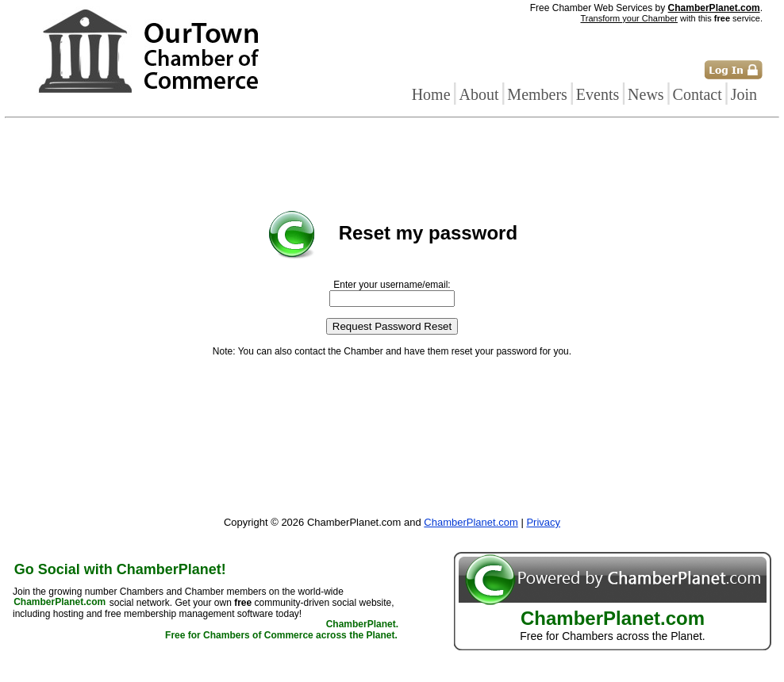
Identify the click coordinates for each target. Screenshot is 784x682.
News (646, 94)
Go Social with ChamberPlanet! (120, 569)
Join (744, 94)
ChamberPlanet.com (714, 8)
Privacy (543, 522)
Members (537, 94)
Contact (698, 94)
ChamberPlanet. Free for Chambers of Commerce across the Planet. (282, 630)
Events (598, 94)
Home (431, 94)
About (478, 94)
